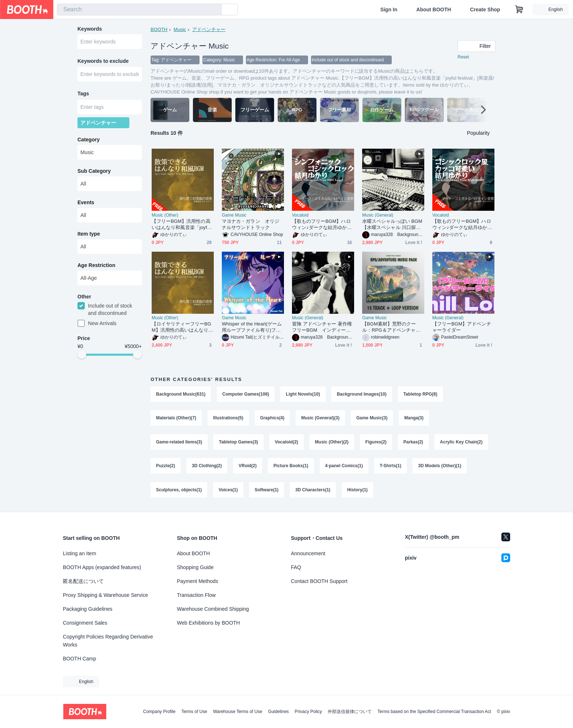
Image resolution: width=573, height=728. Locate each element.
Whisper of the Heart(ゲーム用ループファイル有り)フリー (252, 327)
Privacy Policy (308, 712)
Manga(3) (414, 418)
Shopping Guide (195, 567)
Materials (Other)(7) (176, 418)
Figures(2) (376, 442)
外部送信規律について (350, 712)
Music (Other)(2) (332, 442)
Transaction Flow (196, 595)
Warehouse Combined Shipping (213, 609)
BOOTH (159, 29)
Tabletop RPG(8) (420, 394)
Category (89, 140)
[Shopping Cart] (519, 9)
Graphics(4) (272, 418)
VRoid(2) (248, 466)
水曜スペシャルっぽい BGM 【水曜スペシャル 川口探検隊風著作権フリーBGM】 (393, 224)
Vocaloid (300, 215)
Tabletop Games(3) (238, 442)
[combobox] (139, 9)
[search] (214, 10)
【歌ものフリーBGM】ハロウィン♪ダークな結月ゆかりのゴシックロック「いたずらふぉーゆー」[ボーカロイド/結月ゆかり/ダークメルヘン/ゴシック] (462, 224)
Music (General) (378, 215)
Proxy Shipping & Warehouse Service (105, 595)
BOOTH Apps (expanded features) (102, 567)
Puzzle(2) (166, 466)
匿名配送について (83, 581)
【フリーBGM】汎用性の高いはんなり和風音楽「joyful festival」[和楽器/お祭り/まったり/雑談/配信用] (183, 224)
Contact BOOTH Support (319, 581)
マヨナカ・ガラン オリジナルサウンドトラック (251, 224)
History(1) (357, 491)
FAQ (296, 567)
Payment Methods (198, 581)
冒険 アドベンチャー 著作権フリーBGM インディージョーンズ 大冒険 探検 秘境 (322, 327)
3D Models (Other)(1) (440, 466)
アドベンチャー (209, 29)
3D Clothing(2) (207, 466)
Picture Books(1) (291, 466)
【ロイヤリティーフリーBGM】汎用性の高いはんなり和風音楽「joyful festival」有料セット (182, 327)
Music (180, 29)
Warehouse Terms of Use (238, 712)
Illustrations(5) (228, 418)
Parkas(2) (413, 442)
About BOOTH (434, 9)
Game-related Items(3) (179, 442)
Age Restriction (96, 266)
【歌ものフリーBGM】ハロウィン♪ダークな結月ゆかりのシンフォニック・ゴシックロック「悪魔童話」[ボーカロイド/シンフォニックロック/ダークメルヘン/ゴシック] (322, 224)
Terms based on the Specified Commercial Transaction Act (434, 712)
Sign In (389, 9)
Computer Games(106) (246, 394)
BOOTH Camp (79, 659)
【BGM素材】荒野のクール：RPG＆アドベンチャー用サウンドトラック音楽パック (391, 327)
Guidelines (279, 712)
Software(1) (267, 491)
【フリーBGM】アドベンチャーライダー (462, 327)
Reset (463, 57)
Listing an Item (79, 553)
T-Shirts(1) (390, 466)
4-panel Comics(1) (344, 466)
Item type (89, 234)
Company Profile (159, 712)
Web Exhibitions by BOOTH (208, 623)
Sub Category (94, 171)
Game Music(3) (372, 418)
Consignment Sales (85, 623)
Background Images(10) (362, 394)
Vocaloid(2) (286, 442)
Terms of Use (194, 712)
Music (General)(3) (320, 418)
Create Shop (485, 9)
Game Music (234, 215)
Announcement (308, 553)
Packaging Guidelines (88, 609)
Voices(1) (228, 491)
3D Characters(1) (313, 491)
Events (86, 203)
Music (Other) (165, 215)
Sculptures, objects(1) (179, 491)
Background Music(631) (181, 394)
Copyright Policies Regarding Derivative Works (108, 641)
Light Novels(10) (303, 394)
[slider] (82, 355)
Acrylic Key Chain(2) (461, 442)
